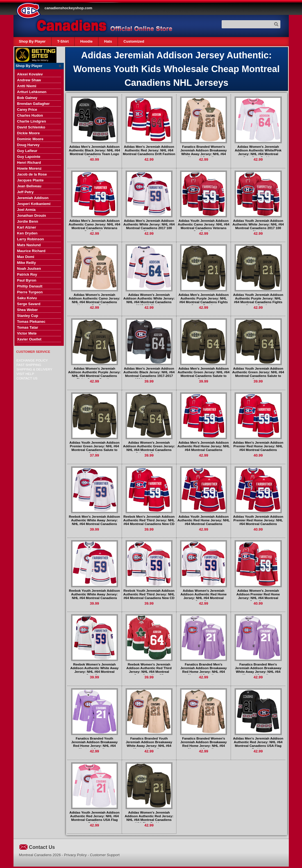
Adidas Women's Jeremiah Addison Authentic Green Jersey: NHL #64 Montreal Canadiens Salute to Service (149, 448)
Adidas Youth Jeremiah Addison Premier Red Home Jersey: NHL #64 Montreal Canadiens (258, 520)
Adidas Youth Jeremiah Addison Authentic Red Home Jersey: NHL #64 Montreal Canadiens (203, 520)
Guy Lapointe (29, 157)
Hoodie (87, 41)
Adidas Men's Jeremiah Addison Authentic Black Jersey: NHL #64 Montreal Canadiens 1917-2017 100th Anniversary (149, 374)
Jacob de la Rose (32, 174)
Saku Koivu (27, 298)
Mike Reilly (27, 263)
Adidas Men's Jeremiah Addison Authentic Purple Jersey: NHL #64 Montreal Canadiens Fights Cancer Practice (204, 300)
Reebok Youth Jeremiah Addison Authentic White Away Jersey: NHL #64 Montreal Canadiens (94, 594)
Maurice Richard (31, 251)
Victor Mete (27, 333)
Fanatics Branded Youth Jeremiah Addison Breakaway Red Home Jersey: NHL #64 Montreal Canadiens (95, 744)
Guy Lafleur (27, 151)
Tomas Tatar (28, 327)
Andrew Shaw (29, 80)
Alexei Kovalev (30, 74)
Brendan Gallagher (33, 104)
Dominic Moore (30, 139)
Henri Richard (29, 163)
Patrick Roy (27, 274)
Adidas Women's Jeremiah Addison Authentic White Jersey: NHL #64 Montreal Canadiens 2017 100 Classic (149, 300)
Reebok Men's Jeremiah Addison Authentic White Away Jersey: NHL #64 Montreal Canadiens (94, 520)
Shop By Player (32, 41)
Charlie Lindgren (32, 121)
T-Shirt (63, 41)
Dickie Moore (29, 133)
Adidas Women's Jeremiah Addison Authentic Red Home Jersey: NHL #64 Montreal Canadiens (204, 596)
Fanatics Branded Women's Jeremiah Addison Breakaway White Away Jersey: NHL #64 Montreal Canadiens (204, 152)
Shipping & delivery (35, 369)
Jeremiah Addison (33, 198)
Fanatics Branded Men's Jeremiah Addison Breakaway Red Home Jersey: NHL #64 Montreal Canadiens (204, 670)
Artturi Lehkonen (32, 92)
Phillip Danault (30, 286)
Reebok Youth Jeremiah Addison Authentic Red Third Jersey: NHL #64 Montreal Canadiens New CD (149, 594)
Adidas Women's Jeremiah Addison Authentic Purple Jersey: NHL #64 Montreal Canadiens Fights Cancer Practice (95, 374)
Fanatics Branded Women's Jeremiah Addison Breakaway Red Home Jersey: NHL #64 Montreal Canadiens (204, 744)
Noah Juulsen (29, 269)
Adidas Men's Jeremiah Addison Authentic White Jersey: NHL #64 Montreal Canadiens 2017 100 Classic (149, 226)
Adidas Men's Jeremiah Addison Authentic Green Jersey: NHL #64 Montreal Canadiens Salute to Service (204, 374)
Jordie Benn (28, 221)
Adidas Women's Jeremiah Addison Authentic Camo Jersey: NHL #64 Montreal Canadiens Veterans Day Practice (94, 300)
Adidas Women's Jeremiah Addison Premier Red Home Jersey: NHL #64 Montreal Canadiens (258, 596)
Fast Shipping (29, 365)
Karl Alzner (27, 227)
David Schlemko (31, 127)
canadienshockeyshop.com (69, 8)
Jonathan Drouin (32, 216)
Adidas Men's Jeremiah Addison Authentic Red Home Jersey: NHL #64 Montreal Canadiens (203, 446)
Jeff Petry (25, 192)
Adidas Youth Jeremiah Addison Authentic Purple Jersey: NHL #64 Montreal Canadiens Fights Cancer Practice (258, 300)
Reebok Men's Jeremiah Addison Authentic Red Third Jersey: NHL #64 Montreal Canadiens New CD (149, 520)
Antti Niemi (27, 86)
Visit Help (25, 374)
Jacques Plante (30, 180)
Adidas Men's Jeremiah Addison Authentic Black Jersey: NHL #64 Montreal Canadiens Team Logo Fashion (94, 152)
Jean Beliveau (29, 186)
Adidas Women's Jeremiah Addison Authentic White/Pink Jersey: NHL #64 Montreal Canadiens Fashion (258, 152)
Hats (108, 41)
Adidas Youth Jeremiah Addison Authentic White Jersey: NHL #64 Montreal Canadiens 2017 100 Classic (258, 226)
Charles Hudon (30, 115)
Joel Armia (26, 210)
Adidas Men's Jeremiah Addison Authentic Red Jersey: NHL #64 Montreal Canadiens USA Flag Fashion (258, 744)
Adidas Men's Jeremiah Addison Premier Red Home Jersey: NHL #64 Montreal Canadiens (258, 446)
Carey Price (27, 110)
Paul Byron (27, 280)
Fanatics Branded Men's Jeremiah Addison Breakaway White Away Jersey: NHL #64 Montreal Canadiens (258, 670)
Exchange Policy (32, 360)
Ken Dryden (27, 233)
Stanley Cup (28, 316)
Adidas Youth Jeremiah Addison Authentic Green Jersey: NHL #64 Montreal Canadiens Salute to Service (258, 374)
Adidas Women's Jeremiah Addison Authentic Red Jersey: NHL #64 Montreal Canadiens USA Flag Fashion (149, 818)
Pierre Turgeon (30, 292)
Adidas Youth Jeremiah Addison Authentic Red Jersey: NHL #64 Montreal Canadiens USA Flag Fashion (94, 818)
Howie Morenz (29, 168)
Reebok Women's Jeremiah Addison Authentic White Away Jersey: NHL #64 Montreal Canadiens (94, 670)
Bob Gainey (27, 98)
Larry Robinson (31, 239)
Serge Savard (29, 304)
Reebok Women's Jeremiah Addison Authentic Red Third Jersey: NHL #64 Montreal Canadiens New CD (149, 670)
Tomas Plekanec (31, 322)
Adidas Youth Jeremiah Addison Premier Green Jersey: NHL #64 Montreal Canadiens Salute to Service (94, 448)
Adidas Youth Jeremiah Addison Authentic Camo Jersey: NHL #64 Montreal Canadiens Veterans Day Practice (204, 226)
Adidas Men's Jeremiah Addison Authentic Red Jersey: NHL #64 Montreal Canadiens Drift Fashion (149, 150)
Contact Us (27, 378)
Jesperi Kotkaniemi (34, 204)
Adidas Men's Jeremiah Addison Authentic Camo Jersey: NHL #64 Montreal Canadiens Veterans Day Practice (94, 226)
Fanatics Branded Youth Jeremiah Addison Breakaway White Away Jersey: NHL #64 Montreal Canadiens (149, 744)
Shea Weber (28, 310)
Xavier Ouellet (29, 339)
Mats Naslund (29, 245)
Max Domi (26, 257)
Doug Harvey (28, 145)
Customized (134, 41)
